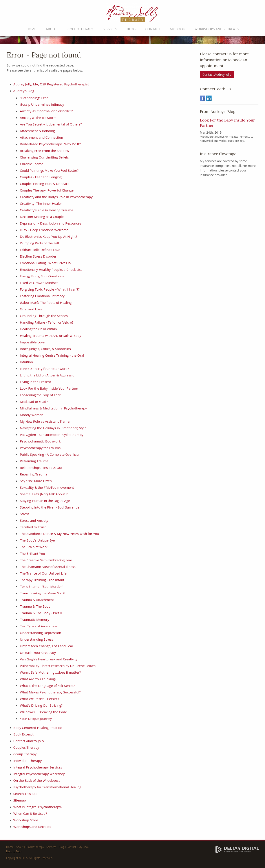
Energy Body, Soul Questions (42, 276)
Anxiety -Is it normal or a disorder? (46, 111)
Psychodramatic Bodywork (40, 441)
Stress (25, 514)
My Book (177, 29)
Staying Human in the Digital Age (45, 501)
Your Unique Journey (36, 719)
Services (110, 29)
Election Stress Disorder (38, 256)
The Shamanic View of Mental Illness (48, 567)
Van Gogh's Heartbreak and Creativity (49, 659)
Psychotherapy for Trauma (40, 448)
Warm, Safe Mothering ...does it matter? (50, 672)
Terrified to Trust (33, 527)
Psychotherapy (80, 29)
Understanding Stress (37, 639)
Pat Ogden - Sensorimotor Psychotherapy (52, 435)
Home (31, 29)
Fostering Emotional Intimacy (42, 296)
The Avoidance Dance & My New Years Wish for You (60, 534)
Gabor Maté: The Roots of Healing (46, 302)
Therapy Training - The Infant (42, 580)
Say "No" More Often (36, 481)
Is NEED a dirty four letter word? (45, 369)
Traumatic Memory (35, 619)
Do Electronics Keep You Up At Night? (49, 236)
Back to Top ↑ (14, 851)
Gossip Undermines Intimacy (42, 104)
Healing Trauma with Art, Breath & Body (51, 335)
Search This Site (25, 794)
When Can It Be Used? (30, 813)
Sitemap (20, 800)
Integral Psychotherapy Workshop (39, 774)
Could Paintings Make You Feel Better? (49, 170)
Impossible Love (32, 342)
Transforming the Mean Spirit (43, 593)
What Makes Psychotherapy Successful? (50, 692)
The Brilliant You (33, 553)
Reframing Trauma (34, 461)
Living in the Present (36, 382)
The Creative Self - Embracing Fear (46, 560)
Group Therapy (25, 754)
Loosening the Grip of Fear (40, 395)
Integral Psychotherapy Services (38, 767)
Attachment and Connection (42, 137)
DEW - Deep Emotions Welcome (44, 230)
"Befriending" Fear (34, 98)
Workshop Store (26, 820)
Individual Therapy (28, 761)
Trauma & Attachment (37, 600)
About (51, 29)
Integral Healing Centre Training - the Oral (52, 355)
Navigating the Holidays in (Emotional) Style (53, 428)
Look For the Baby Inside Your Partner (49, 388)
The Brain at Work (34, 547)
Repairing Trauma (34, 474)
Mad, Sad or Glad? (34, 402)
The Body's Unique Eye (37, 540)
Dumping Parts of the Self (40, 243)
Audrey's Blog (24, 91)
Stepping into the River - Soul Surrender (50, 507)
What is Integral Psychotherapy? (38, 807)
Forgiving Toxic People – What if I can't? (50, 289)
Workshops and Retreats (217, 29)
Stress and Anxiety (34, 520)
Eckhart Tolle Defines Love (40, 250)
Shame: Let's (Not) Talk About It (44, 494)
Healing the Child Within (38, 329)
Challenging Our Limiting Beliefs (44, 157)
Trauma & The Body (35, 606)
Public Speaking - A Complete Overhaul (50, 454)
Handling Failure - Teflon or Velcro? (47, 322)
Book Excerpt (24, 734)
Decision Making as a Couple (42, 217)
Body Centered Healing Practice (38, 728)
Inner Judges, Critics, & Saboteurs (45, 349)
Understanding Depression (41, 633)
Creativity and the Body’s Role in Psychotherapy (56, 197)
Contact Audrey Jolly (29, 741)
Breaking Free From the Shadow (45, 151)
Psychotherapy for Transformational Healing (47, 787)
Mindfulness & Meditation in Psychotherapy (53, 408)
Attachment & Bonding (37, 131)
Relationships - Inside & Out (41, 468)
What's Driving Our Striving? (41, 705)
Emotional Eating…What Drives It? (46, 263)
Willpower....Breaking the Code (44, 712)
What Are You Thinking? (38, 679)
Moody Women (32, 415)
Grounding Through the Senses (44, 316)
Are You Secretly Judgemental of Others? (51, 124)
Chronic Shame (32, 164)
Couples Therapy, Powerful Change (47, 190)
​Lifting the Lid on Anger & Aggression (48, 375)
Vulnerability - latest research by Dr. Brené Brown (58, 666)
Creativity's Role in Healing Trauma (47, 210)
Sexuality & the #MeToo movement (47, 487)
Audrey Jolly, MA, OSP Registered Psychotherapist (51, 84)
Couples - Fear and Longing (41, 177)
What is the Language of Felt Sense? (47, 686)
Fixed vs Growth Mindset (39, 283)
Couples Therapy (26, 747)
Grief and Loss (31, 309)
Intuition (26, 362)
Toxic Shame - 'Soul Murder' (41, 586)
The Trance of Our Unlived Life (43, 573)
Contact (153, 29)
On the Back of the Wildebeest (37, 780)
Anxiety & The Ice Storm (38, 118)
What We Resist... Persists (40, 699)
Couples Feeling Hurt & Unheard (45, 184)
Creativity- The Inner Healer (41, 203)
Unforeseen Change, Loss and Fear (47, 646)
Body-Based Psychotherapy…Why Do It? (50, 144)
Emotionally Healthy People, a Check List (51, 269)
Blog (131, 29)
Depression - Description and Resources (51, 223)
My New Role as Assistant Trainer (45, 421)
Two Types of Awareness (39, 626)
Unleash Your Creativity (38, 652)
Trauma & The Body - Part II (41, 613)
